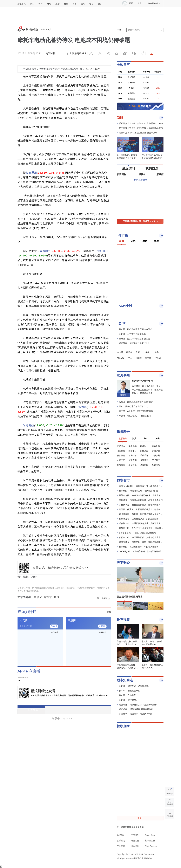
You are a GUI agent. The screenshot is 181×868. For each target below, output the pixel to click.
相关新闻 (28, 710)
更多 (102, 4)
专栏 (91, 4)
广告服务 (135, 835)
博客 (74, 4)
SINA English (151, 846)
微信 (133, 54)
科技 (66, 4)
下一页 (25, 677)
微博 (125, 54)
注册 (140, 3)
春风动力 (45, 251)
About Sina (150, 835)
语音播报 (170, 803)
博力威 (83, 407)
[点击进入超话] (92, 69)
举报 (92, 54)
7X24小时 (125, 306)
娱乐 (58, 4)
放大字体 (108, 54)
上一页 (20, 677)
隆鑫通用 (31, 173)
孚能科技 (29, 425)
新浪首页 (22, 4)
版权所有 (148, 858)
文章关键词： (25, 597)
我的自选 (152, 168)
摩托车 (48, 597)
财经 (49, 4)
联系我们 (121, 841)
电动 (57, 597)
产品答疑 (121, 846)
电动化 (38, 597)
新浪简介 (121, 835)
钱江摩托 (103, 251)
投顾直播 (123, 726)
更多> (140, 818)
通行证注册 (150, 841)
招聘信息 (135, 841)
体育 (41, 4)
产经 (43, 29)
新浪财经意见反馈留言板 (132, 827)
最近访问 (128, 168)
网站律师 (135, 846)
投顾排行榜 (27, 612)
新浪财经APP (79, 53)
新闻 (32, 4)
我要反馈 (106, 598)
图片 (83, 4)
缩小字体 (100, 54)
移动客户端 (154, 3)
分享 (141, 54)
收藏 (116, 54)
